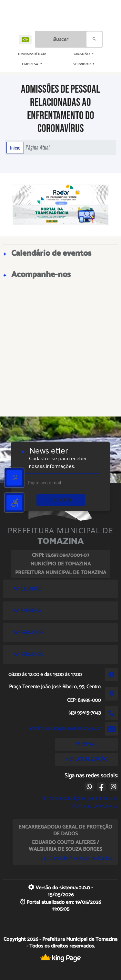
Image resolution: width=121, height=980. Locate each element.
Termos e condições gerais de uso (79, 798)
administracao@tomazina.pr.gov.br (65, 729)
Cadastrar (61, 500)
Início (15, 148)
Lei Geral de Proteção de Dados (77, 858)
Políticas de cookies (95, 806)
